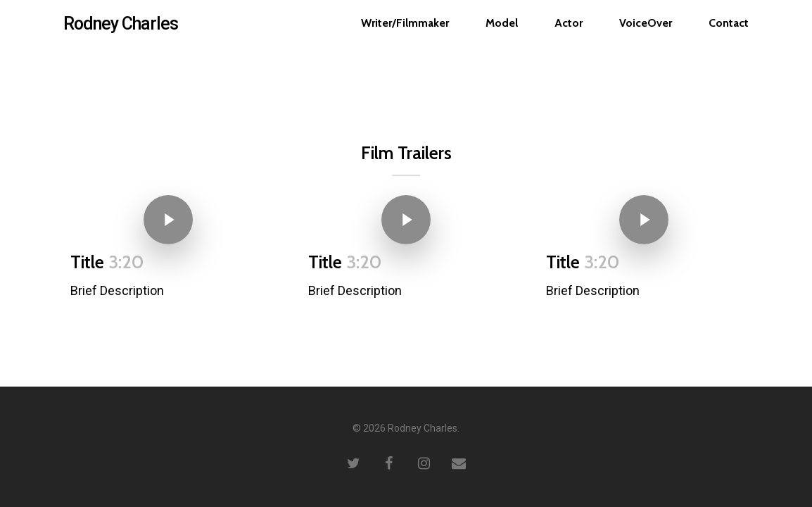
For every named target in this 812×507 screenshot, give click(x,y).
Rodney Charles (121, 33)
